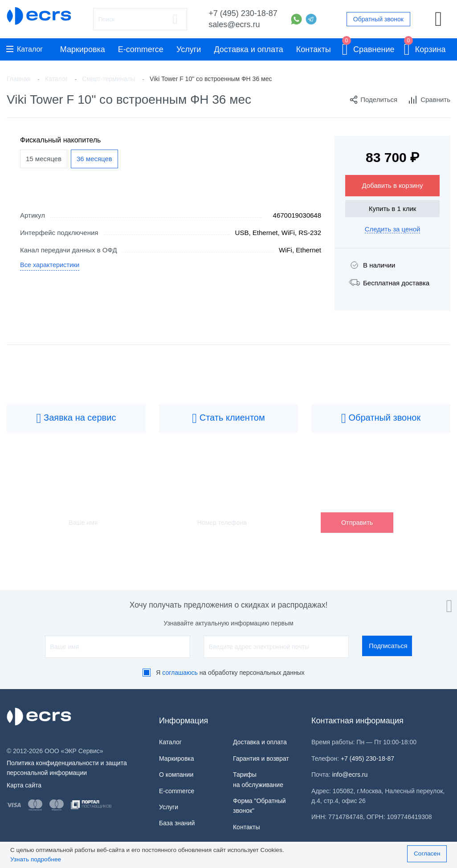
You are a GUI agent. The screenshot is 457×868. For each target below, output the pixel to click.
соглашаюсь (180, 673)
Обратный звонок (378, 19)
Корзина (425, 48)
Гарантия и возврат (261, 758)
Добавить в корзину (393, 185)
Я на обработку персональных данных (230, 673)
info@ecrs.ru (350, 775)
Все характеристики (51, 266)
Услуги (189, 49)
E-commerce (141, 49)
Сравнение (368, 48)
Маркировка (83, 49)
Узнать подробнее (36, 859)
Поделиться (373, 100)
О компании (176, 775)
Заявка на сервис (76, 418)
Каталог (24, 49)
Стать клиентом (228, 418)
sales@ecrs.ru (234, 24)
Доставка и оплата (248, 49)
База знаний (177, 823)
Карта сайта (24, 785)
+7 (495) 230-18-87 (243, 13)
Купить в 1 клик (393, 209)
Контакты (314, 49)
